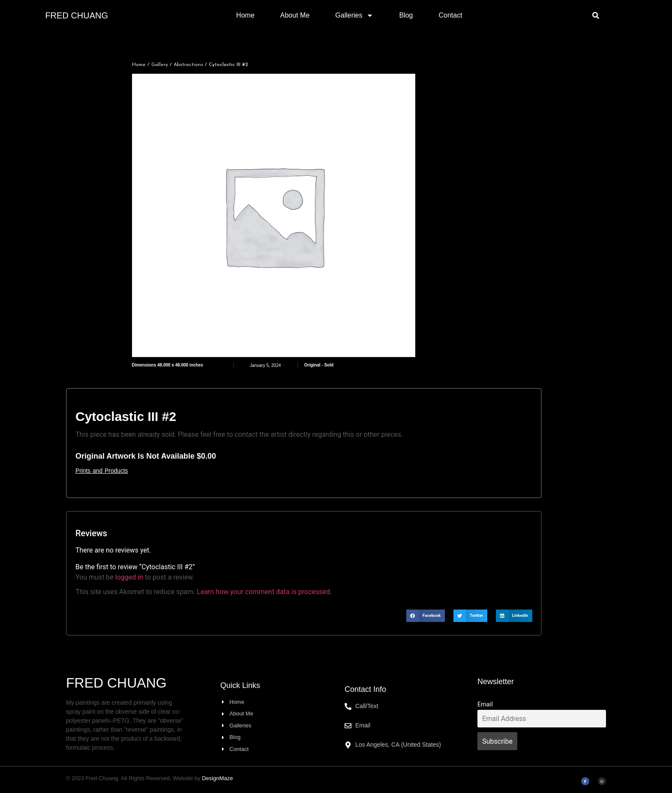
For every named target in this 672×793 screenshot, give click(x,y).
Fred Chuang (76, 15)
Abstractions (188, 65)
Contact (450, 15)
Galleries (354, 15)
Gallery (160, 65)
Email (485, 704)
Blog (406, 15)
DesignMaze (217, 778)
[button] (596, 15)
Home (245, 15)
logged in (129, 577)
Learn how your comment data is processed (263, 592)
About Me (295, 15)
